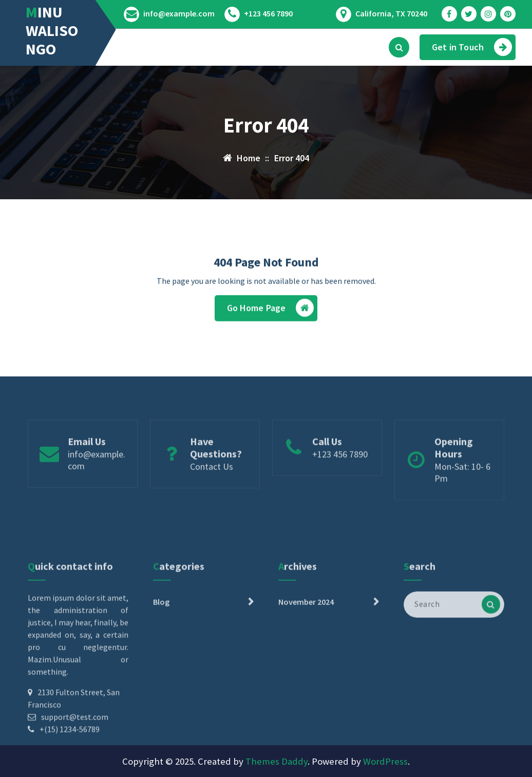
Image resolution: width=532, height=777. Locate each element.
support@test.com (75, 761)
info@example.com (179, 14)
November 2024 (306, 646)
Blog (161, 646)
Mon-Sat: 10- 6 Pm (462, 491)
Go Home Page (271, 310)
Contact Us (212, 486)
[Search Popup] (399, 47)
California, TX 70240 (391, 14)
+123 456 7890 (268, 14)
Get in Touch (472, 47)
